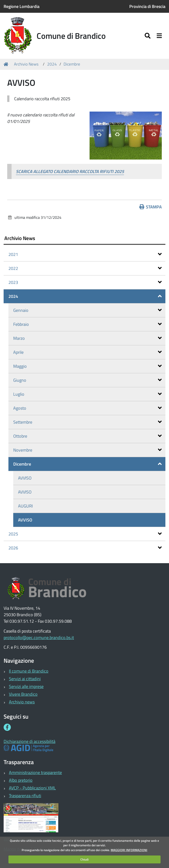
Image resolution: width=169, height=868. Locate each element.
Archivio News (26, 64)
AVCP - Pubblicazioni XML (32, 788)
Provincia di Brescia (147, 6)
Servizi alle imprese (26, 686)
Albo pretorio (21, 780)
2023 (85, 282)
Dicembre (72, 64)
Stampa (151, 207)
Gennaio (88, 310)
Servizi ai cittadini (25, 679)
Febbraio (88, 324)
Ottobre (88, 436)
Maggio (88, 366)
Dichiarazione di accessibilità (29, 741)
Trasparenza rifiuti (25, 796)
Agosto (88, 408)
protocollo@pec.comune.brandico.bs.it (39, 638)
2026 (85, 548)
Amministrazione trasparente (35, 772)
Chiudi (84, 859)
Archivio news (22, 702)
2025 (85, 534)
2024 (52, 64)
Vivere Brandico (23, 694)
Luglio (88, 394)
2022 (85, 268)
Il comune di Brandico (29, 671)
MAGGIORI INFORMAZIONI (129, 850)
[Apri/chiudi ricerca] (148, 36)
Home (7, 64)
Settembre (88, 422)
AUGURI (25, 506)
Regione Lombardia (22, 6)
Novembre (88, 450)
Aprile (88, 352)
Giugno (88, 380)
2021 (85, 254)
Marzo (88, 338)
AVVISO (25, 478)
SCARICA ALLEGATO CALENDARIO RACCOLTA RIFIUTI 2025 (70, 171)
